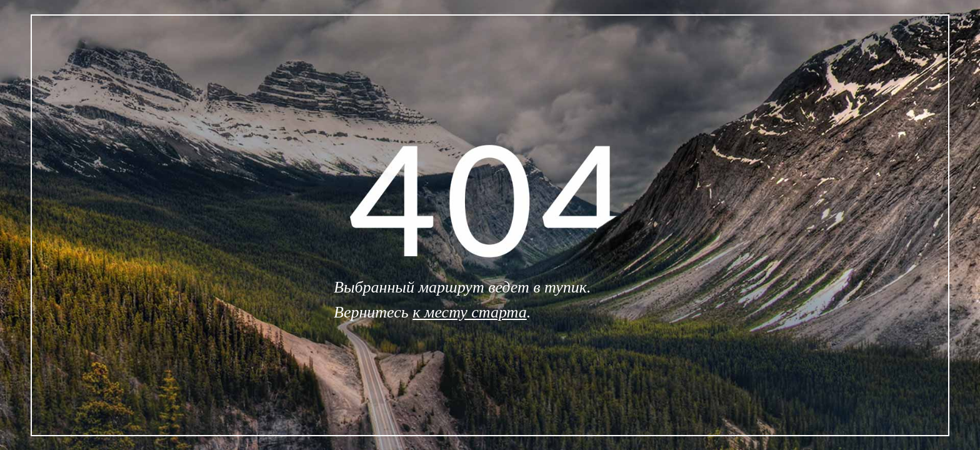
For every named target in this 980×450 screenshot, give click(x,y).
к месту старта (470, 312)
